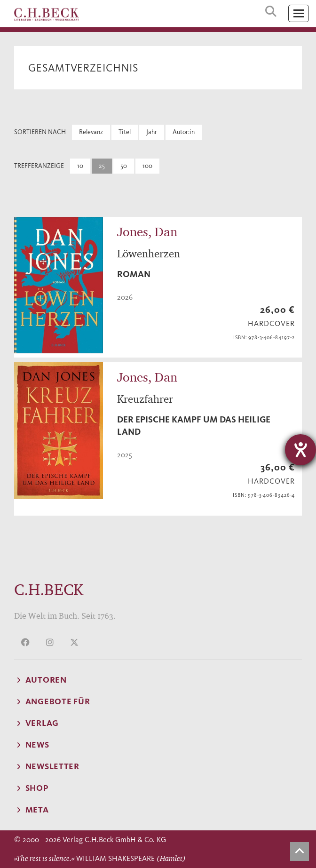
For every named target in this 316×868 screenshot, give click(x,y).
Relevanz (91, 132)
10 (80, 166)
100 (147, 166)
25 (102, 166)
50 (124, 166)
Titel (125, 132)
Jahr (152, 132)
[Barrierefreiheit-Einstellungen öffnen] (300, 450)
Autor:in (184, 132)
